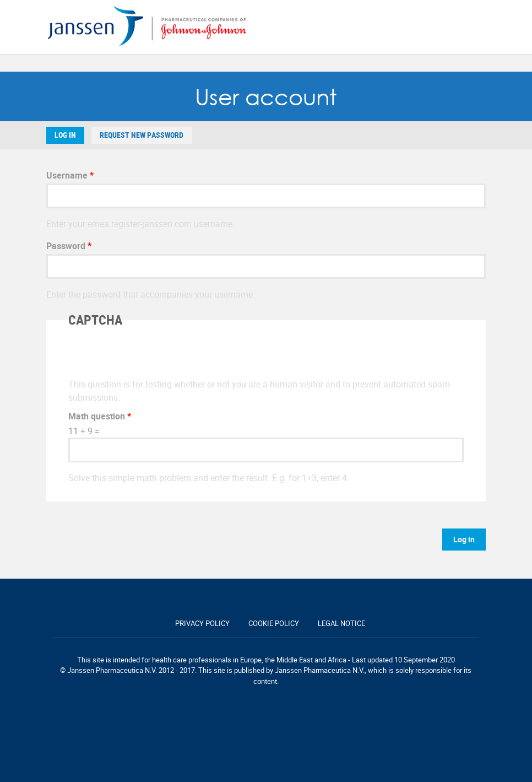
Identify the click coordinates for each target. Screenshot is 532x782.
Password (69, 246)
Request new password (142, 135)
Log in (65, 135)
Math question (100, 416)
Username (70, 175)
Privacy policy (202, 623)
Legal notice (341, 623)
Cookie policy (274, 623)
